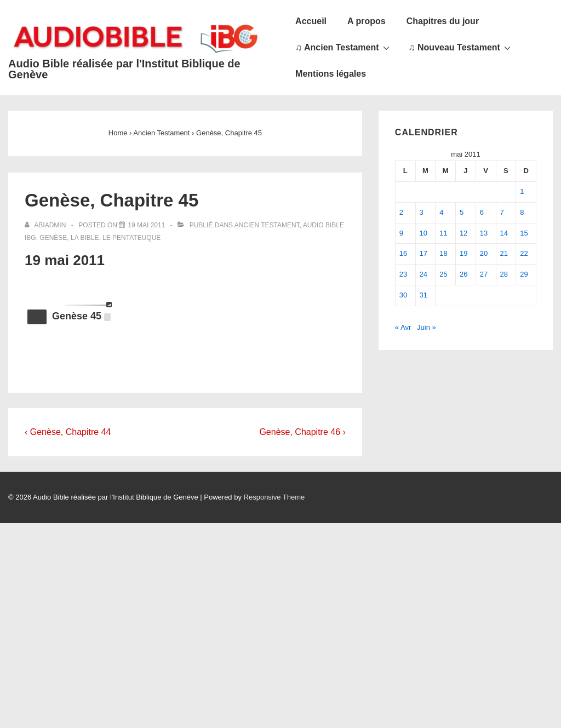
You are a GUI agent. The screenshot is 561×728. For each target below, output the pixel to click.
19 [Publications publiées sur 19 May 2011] (463, 253)
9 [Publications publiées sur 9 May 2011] (401, 233)
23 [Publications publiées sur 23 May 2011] (403, 274)
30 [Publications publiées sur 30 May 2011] (403, 295)
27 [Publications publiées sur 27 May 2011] (484, 274)
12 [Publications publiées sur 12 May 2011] (463, 233)
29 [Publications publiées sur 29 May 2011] (524, 274)
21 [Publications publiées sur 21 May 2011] (504, 253)
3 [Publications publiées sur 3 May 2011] (422, 212)
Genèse (53, 238)
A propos (367, 21)
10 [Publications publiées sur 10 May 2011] (423, 233)
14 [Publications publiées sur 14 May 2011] (504, 233)
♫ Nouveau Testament (461, 47)
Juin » (427, 327)
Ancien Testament (267, 225)
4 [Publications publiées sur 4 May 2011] (441, 212)
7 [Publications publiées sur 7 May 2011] (502, 212)
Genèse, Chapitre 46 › (302, 432)
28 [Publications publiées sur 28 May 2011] (504, 274)
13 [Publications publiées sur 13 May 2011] (484, 233)
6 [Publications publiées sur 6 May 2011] (482, 212)
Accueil (311, 21)
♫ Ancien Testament (344, 47)
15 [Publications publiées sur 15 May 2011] (524, 233)
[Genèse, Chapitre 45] (146, 225)
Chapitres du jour (443, 21)
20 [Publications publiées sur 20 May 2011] (484, 253)
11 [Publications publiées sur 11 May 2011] (443, 233)
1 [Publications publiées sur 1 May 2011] (522, 191)
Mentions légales (331, 74)
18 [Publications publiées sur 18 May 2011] (443, 253)
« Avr (403, 327)
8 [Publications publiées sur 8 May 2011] (522, 212)
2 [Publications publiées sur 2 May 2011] (401, 212)
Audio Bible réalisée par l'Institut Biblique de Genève (124, 69)
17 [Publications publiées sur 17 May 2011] (423, 253)
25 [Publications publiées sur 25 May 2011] (443, 274)
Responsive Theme (274, 497)
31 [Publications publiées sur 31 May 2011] (423, 295)
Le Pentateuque (131, 238)
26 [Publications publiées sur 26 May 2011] (463, 274)
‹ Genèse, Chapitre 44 (68, 432)
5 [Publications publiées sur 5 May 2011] (462, 212)
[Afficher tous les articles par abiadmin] (46, 225)
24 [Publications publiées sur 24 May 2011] (423, 274)
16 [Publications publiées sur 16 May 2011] (403, 253)
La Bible (85, 238)
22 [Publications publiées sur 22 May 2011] (524, 253)
